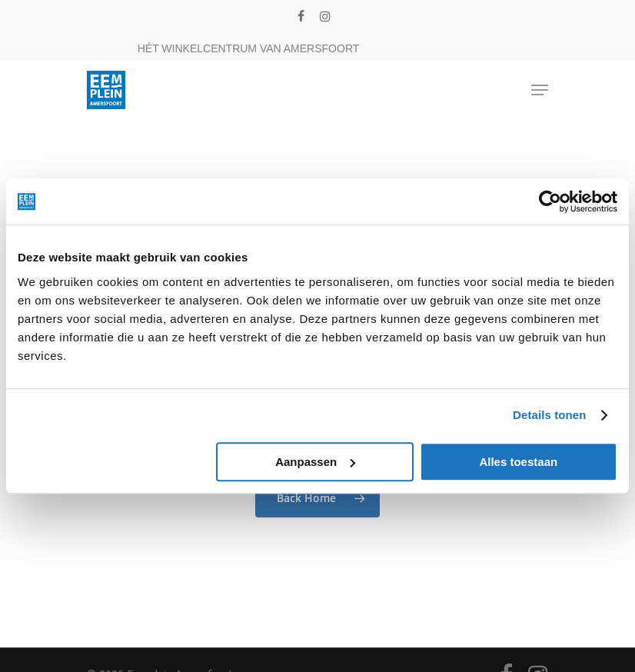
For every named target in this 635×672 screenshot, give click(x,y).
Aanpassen (315, 462)
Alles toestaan (518, 462)
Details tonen (549, 415)
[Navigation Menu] (540, 90)
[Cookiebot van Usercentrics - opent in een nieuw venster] (550, 201)
